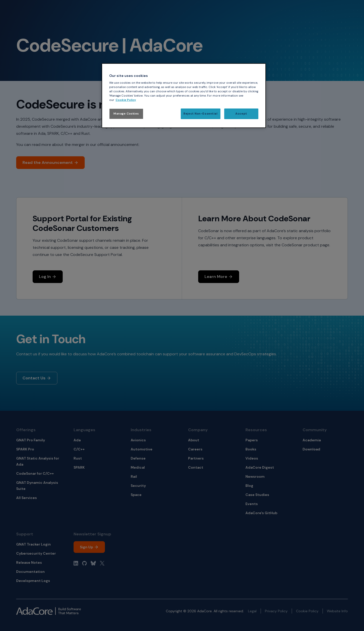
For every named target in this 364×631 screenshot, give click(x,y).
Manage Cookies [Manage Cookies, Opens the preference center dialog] (126, 114)
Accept (241, 114)
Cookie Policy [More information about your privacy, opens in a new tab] (126, 100)
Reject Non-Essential (200, 114)
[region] (184, 96)
